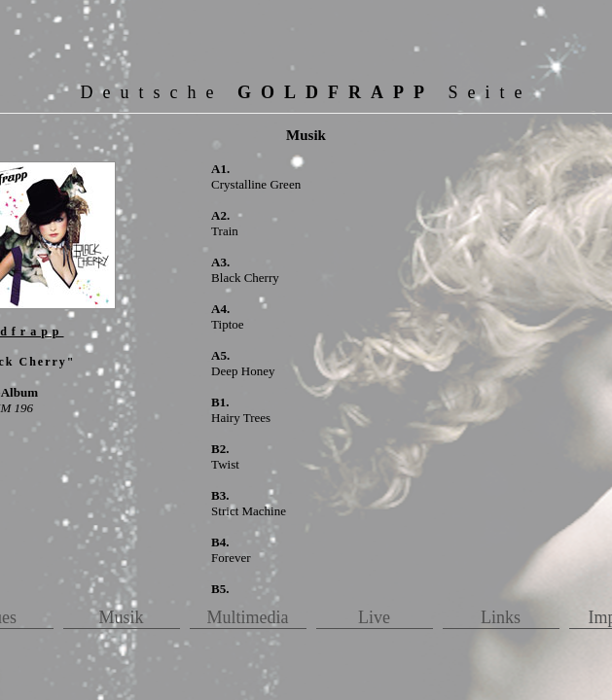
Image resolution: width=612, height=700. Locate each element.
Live (374, 617)
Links (501, 617)
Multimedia (248, 617)
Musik (121, 617)
